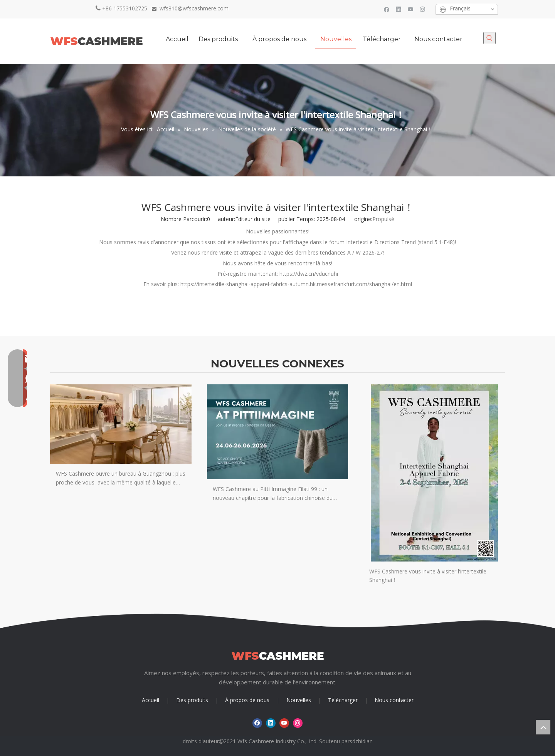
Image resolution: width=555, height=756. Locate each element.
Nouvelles (299, 700)
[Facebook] (387, 9)
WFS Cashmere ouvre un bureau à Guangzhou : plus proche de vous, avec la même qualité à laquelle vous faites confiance (121, 478)
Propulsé (383, 219)
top (543, 727)
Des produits (192, 700)
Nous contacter (394, 700)
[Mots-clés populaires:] (489, 38)
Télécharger (343, 700)
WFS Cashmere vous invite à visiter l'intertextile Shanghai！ (428, 576)
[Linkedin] (399, 9)
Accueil (151, 700)
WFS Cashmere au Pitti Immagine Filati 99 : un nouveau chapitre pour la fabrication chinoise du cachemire (273, 494)
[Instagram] (423, 9)
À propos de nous (247, 700)
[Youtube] (411, 9)
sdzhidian (361, 741)
